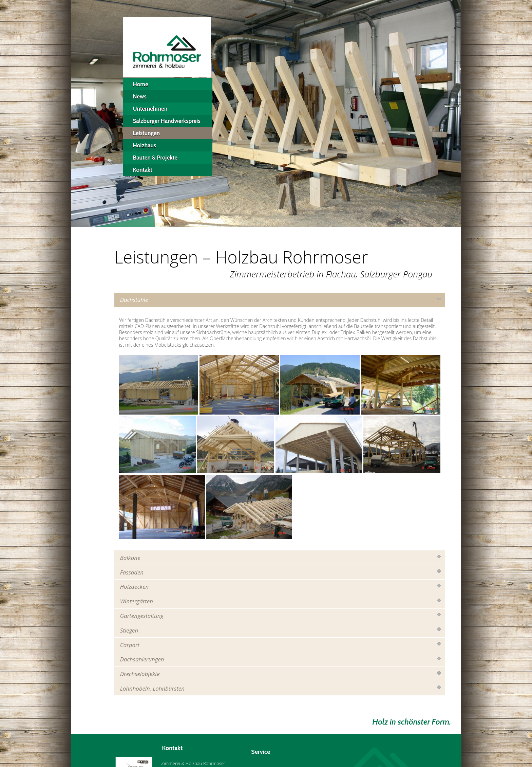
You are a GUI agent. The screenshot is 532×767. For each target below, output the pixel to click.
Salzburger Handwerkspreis (167, 121)
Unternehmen (150, 109)
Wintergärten (137, 601)
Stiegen (129, 630)
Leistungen (147, 133)
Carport (130, 645)
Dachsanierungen (142, 659)
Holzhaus (145, 145)
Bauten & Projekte (155, 158)
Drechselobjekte (140, 674)
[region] (266, 113)
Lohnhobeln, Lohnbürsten (152, 688)
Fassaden (132, 572)
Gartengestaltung (142, 616)
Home (141, 84)
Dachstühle (134, 300)
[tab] (280, 300)
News (140, 96)
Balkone (130, 558)
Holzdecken (134, 587)
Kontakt (143, 170)
